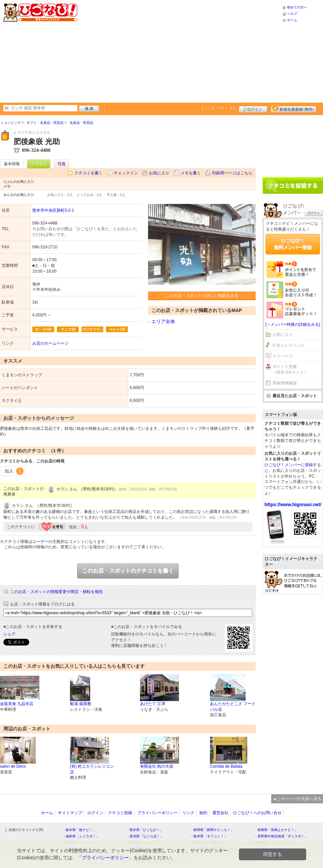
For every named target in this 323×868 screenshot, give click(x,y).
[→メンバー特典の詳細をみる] (293, 324)
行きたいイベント (289, 345)
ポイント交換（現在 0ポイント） (290, 369)
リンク (188, 813)
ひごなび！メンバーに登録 (289, 465)
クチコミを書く (88, 173)
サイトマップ (70, 813)
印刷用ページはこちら (232, 173)
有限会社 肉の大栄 (157, 766)
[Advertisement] (167, 50)
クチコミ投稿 (120, 813)
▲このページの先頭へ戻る (297, 799)
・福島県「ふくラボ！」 (81, 836)
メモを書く (191, 173)
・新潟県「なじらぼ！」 (145, 836)
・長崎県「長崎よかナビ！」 (276, 830)
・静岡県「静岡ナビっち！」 (212, 830)
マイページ (283, 356)
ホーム (292, 20)
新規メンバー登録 (294, 108)
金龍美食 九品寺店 (17, 704)
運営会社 (220, 813)
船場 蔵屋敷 (81, 704)
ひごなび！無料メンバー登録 (293, 244)
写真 (62, 164)
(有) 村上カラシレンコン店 (92, 769)
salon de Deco (13, 766)
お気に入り (159, 173)
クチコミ (39, 164)
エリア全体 (163, 321)
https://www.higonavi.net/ (293, 505)
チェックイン (126, 173)
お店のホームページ (50, 343)
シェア (9, 634)
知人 (14, 471)
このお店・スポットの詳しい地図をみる (202, 296)
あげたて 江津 (153, 704)
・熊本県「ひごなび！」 (145, 830)
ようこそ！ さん (219, 108)
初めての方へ (297, 7)
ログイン (253, 108)
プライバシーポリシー (157, 813)
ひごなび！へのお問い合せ (257, 813)
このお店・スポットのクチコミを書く (128, 571)
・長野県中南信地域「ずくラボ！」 (281, 836)
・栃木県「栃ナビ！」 (79, 830)
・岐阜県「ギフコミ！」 (209, 836)
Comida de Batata (226, 766)
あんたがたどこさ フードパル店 (233, 707)
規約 (203, 813)
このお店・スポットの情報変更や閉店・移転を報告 (57, 592)
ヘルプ (292, 14)
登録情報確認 (285, 383)
